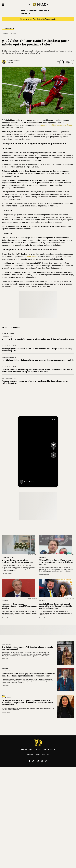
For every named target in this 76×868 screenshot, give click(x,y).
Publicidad (30, 755)
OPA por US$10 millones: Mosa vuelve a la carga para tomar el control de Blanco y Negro (56, 562)
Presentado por (8, 28)
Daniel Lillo (5, 659)
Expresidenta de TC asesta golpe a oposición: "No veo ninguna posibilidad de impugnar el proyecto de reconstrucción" (28, 675)
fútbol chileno (32, 257)
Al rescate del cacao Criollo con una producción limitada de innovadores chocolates (38, 339)
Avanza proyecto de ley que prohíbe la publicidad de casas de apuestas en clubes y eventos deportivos (37, 350)
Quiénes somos (26, 749)
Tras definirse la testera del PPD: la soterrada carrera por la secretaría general (27, 648)
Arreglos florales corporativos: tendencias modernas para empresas (18, 561)
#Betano (5, 33)
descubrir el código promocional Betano (57, 125)
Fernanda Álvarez (7, 574)
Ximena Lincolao (26, 19)
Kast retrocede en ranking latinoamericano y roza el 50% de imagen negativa (19, 606)
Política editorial (49, 749)
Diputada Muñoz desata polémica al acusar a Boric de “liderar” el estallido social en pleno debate (55, 606)
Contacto (37, 749)
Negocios (43, 557)
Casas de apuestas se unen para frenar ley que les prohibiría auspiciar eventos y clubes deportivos (36, 382)
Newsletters (25, 13)
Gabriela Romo (6, 618)
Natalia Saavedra (44, 574)
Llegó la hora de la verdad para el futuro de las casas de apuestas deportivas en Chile (38, 360)
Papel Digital (44, 10)
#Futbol (13, 33)
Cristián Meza (5, 685)
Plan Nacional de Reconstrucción (44, 19)
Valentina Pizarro (14, 61)
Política (5, 601)
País (3, 696)
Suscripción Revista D (29, 10)
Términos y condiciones (42, 755)
